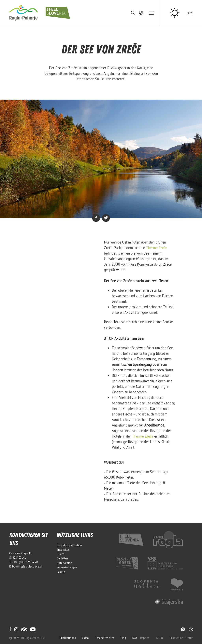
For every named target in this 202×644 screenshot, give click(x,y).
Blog (123, 638)
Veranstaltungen (67, 567)
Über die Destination (69, 545)
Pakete (61, 572)
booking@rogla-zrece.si (27, 567)
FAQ (134, 638)
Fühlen (61, 554)
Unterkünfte (64, 563)
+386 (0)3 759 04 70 (25, 562)
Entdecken (63, 550)
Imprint (145, 638)
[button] (141, 13)
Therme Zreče (143, 436)
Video (85, 638)
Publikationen (68, 638)
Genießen (62, 558)
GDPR (160, 638)
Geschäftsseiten (105, 638)
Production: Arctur (181, 638)
